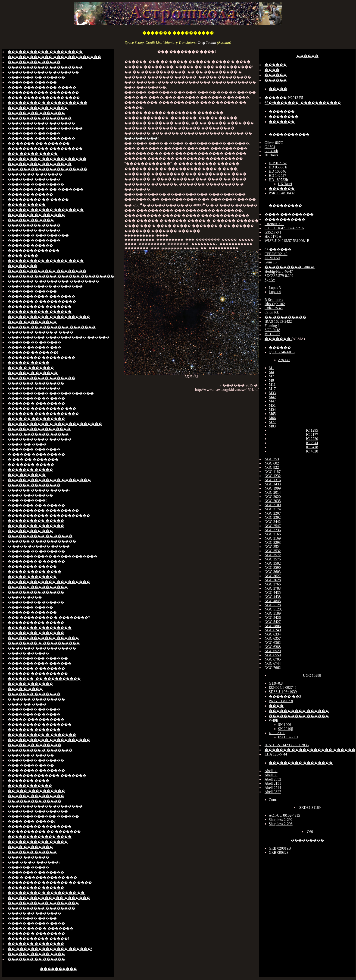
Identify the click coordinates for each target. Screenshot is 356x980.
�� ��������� (285, 317)
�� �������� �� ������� (44, 832)
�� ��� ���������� (36, 791)
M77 (272, 422)
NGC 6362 (273, 643)
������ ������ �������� (46, 210)
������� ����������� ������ (310, 750)
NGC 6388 (273, 647)
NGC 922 (272, 467)
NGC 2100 (273, 505)
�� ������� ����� (34, 801)
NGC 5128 (273, 605)
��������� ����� (34, 62)
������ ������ (30, 194)
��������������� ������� (49, 898)
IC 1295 (312, 430)
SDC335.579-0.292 (279, 276)
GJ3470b (271, 151)
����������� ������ (40, 312)
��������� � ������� (40, 750)
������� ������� (34, 179)
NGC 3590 (273, 567)
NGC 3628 (273, 580)
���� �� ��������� (36, 419)
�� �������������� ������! (50, 949)
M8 (271, 380)
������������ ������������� (54, 57)
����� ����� (27, 205)
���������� (58, 969)
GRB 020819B (280, 848)
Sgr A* (270, 280)
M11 (272, 384)
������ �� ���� (31, 220)
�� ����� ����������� (42, 648)
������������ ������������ (53, 556)
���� (272, 70)
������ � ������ (33, 373)
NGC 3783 (273, 588)
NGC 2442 (273, 522)
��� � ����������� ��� (42, 877)
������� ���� (28, 781)
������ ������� (32, 612)
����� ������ (28, 653)
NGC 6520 (273, 651)
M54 (272, 409)
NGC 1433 (273, 484)
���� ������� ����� (38, 434)
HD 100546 (277, 171)
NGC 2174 (273, 509)
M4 (271, 372)
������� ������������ (43, 414)
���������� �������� (41, 908)
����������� (289, 134)
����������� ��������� (45, 52)
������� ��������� (38, 811)
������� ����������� (41, 138)
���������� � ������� (42, 735)
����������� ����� (38, 108)
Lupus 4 (275, 292)
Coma (273, 800)
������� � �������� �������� (53, 281)
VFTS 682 (272, 334)
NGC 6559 (273, 655)
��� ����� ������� (36, 770)
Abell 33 (271, 775)
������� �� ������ (36, 77)
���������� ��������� (43, 511)
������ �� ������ (34, 342)
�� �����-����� (31, 465)
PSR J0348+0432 (282, 193)
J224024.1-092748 (283, 688)
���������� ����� (36, 521)
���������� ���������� (45, 128)
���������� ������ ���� (46, 261)
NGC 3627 (273, 576)
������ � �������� (36, 403)
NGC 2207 (273, 513)
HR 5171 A (273, 236)
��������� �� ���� (36, 398)
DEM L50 (272, 258)
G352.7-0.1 (273, 232)
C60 (310, 832)
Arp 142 (284, 360)
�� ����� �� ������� (39, 144)
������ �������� (34, 240)
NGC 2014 (273, 492)
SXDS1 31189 (310, 808)
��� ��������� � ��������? (49, 618)
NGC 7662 (273, 668)
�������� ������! (35, 709)
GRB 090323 (279, 852)
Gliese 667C (274, 143)
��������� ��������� (41, 358)
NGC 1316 (273, 480)
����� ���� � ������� (41, 928)
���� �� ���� (27, 444)
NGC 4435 (273, 593)
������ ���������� (38, 587)
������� (282, 112)
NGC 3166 (273, 534)
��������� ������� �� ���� (50, 883)
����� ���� (25, 597)
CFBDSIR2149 (276, 254)
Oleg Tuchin (207, 43)
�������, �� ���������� (44, 679)
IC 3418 (312, 447)
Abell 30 (271, 771)
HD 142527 (277, 175)
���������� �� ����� (40, 536)
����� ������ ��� (34, 347)
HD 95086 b (278, 167)
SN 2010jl (286, 729)
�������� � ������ (36, 561)
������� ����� (30, 470)
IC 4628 (312, 451)
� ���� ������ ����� (39, 546)
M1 (271, 368)
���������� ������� (40, 307)
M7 (271, 376)
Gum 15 (271, 262)
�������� (22, 266)
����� (278, 89)
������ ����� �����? (39, 490)
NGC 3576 (273, 559)
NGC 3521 (273, 547)
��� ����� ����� (33, 154)
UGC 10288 (312, 675)
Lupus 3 (275, 288)
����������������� (39, 429)
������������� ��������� (49, 582)
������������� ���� (40, 837)
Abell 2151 (273, 783)
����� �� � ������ (35, 174)
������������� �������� (47, 271)
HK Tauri (285, 184)
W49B (274, 720)
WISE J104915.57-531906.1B (287, 241)
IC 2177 (312, 435)
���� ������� (28, 857)
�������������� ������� (47, 776)
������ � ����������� (42, 541)
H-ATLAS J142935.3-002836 (287, 745)
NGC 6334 (273, 634)
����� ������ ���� (36, 923)
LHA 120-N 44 (276, 754)
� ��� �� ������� (33, 460)
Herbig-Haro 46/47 (279, 271)
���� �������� (30, 495)
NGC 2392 (273, 517)
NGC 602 (272, 463)
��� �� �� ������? (34, 862)
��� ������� (27, 475)
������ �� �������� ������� (52, 327)
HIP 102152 (278, 163)
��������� (141, 138)
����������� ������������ (51, 393)
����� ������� (30, 684)
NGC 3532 (273, 551)
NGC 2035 (273, 501)
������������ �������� (45, 286)
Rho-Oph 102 (275, 304)
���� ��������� (32, 322)
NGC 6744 (273, 663)
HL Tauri (271, 155)
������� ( (279, 339)
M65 (272, 414)
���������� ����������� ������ (59, 337)
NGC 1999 (273, 488)
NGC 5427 (273, 622)
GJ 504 (270, 147)
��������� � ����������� (47, 103)
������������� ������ (43, 638)
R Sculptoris (274, 300)
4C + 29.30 (277, 733)
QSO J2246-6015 (282, 352)
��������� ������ (36, 592)
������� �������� (36, 383)
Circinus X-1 (274, 224)
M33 (272, 393)
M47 (272, 401)
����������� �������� (43, 93)
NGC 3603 (273, 572)
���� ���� (23, 256)
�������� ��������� (40, 628)
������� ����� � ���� (41, 332)
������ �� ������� (36, 551)
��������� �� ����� (38, 200)
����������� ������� (41, 123)
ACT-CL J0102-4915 (284, 815)
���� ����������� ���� (44, 98)
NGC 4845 (273, 601)
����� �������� (32, 577)
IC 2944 (312, 443)
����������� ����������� (49, 317)
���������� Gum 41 (290, 267)
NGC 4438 (273, 597)
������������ (30, 786)
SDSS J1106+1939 (283, 692)
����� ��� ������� (36, 113)
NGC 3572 (273, 555)
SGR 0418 (272, 330)
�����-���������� (36, 719)
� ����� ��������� (36, 454)
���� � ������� (31, 368)
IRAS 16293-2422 (278, 321)
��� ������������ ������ (47, 169)
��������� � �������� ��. (47, 893)
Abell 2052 (273, 779)
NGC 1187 (273, 472)
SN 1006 (284, 725)
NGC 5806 (273, 626)
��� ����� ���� (31, 765)
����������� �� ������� (46, 189)
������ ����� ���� (36, 954)
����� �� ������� (34, 745)
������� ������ (32, 82)
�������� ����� (32, 567)
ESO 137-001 (288, 737)
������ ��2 (285, 697)
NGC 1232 (273, 476)
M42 (272, 397)
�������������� (34, 251)
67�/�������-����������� (303, 103)
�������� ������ (34, 133)
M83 (272, 426)
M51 (272, 405)
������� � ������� (36, 669)
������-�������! (33, 352)
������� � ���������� (42, 302)
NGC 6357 (273, 638)
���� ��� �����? (32, 821)
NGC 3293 (273, 542)
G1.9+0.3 (276, 683)
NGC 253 (272, 459)
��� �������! (27, 500)
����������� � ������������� (55, 424)
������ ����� (28, 363)
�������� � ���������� (44, 643)
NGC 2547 (273, 526)
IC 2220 (312, 439)
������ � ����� (31, 755)
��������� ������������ (47, 159)
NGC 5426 (273, 618)
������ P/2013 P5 (284, 98)
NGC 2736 (273, 530)
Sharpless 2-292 (281, 820)
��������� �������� (40, 118)
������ (307, 56)
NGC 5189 (273, 613)
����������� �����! (38, 939)
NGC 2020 (273, 497)
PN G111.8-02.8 (281, 701)
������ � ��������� (38, 235)
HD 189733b (278, 180)
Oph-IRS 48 (274, 308)
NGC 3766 (273, 584)
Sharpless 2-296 (281, 824)
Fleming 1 (272, 326)
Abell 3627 (273, 792)
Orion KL (272, 312)
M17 (272, 389)
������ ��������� (36, 184)
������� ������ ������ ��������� (61, 276)
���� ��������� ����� (42, 87)
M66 (272, 418)
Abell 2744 (273, 788)
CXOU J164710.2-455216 (284, 228)
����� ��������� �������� (49, 480)
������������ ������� (43, 72)
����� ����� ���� (34, 572)
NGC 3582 (273, 563)
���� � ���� (25, 689)
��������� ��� (30, 531)
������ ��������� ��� (42, 409)
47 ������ (278, 249)
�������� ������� (36, 526)
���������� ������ (38, 658)
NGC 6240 (273, 630)
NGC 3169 (273, 538)
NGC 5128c (273, 609)
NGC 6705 (273, 659)
